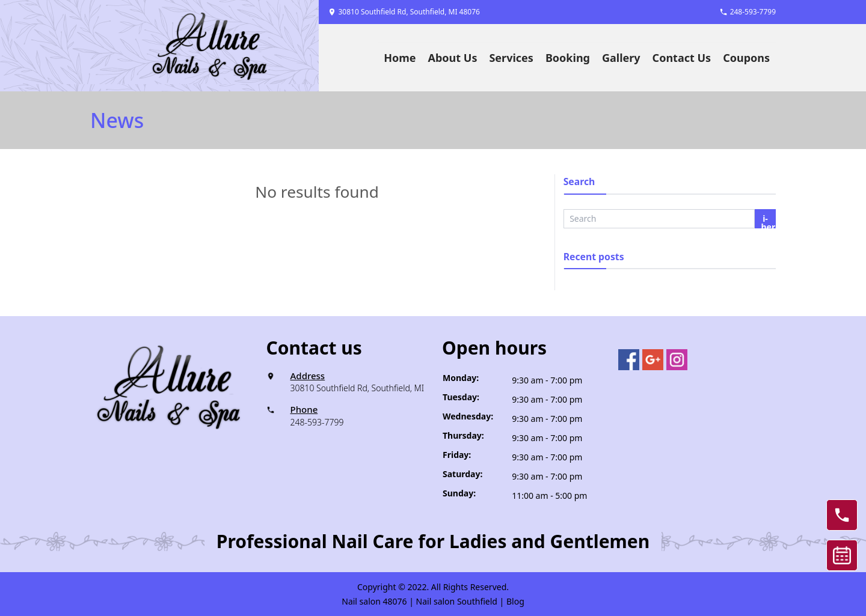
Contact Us (682, 58)
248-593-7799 (317, 422)
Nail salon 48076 (374, 601)
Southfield (477, 601)
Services (511, 58)
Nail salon (436, 601)
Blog (515, 601)
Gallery (621, 58)
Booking (568, 58)
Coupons (746, 58)
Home (400, 58)
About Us (453, 58)
